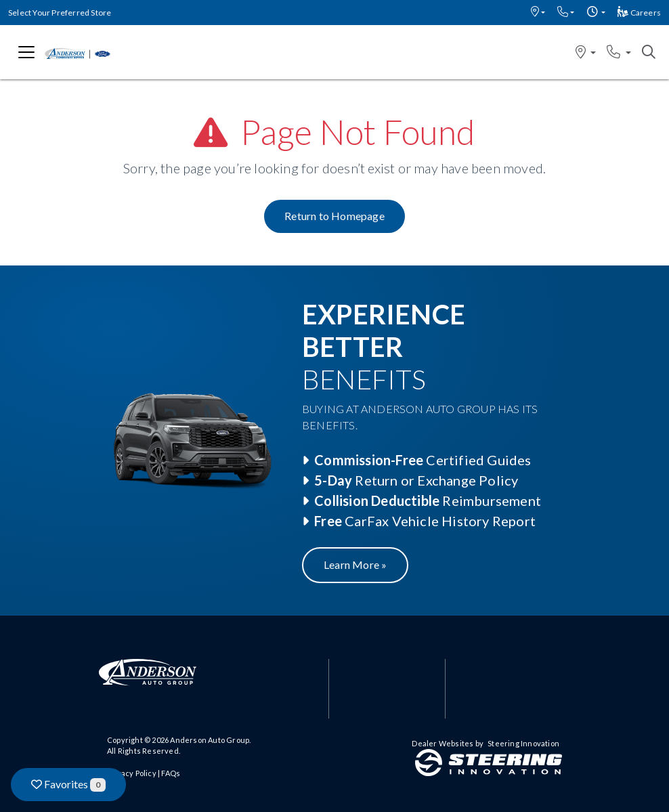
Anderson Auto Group (210, 740)
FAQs (171, 773)
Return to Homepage (334, 216)
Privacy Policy (132, 773)
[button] (538, 13)
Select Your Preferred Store (60, 13)
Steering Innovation (523, 743)
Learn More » (355, 564)
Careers (639, 13)
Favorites (68, 785)
